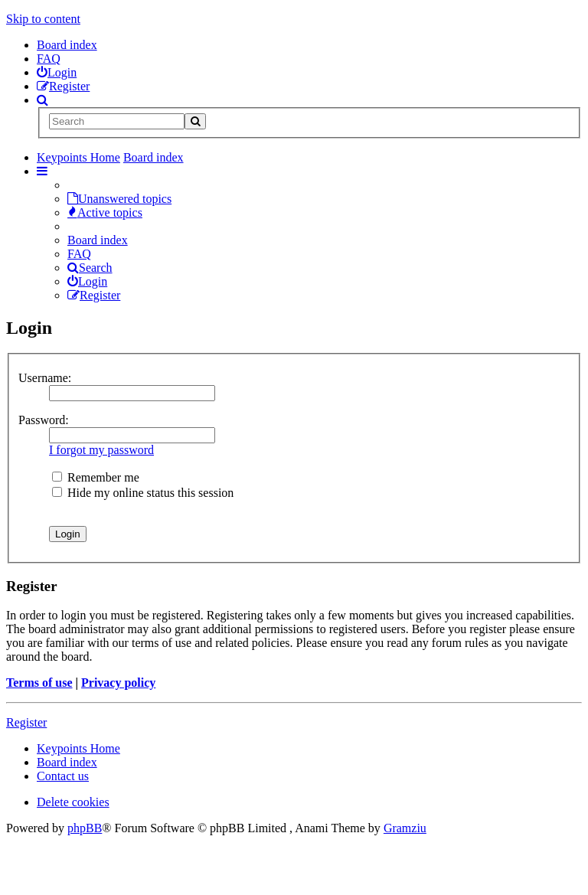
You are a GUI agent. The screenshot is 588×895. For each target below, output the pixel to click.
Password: (44, 420)
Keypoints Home (78, 748)
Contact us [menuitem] (63, 776)
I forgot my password (101, 450)
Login (87, 281)
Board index (67, 45)
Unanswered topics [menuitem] (119, 199)
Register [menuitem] (94, 295)
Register (26, 722)
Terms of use (39, 683)
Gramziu (405, 828)
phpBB (85, 828)
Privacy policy (118, 683)
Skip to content (43, 19)
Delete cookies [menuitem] (73, 802)
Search (90, 268)
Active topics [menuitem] (105, 212)
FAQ (49, 59)
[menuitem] (57, 72)
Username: (45, 378)
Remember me (96, 477)
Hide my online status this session (143, 493)
